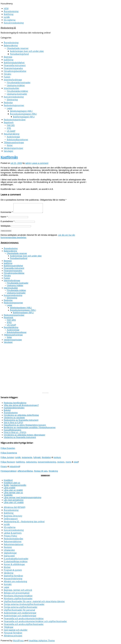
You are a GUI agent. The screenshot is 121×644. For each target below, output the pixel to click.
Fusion (7, 77)
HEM (6, 8)
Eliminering (12, 100)
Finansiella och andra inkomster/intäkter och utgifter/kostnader (35, 621)
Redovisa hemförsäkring (15, 403)
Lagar (10, 108)
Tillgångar (9, 627)
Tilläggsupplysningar (14, 142)
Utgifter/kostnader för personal (19, 610)
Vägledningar (10, 553)
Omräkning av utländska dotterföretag (21, 415)
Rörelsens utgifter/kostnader (18, 598)
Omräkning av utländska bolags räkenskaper (24, 435)
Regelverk (9, 122)
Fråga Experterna (9, 453)
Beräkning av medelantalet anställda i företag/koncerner (30, 427)
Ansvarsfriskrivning (13, 578)
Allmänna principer (13, 636)
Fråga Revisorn (8, 462)
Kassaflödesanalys (12, 430)
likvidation (46, 457)
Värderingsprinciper (13, 148)
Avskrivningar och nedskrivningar (20, 613)
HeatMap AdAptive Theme (42, 640)
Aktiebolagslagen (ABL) (21, 111)
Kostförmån (9, 157)
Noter (10, 145)
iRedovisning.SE (8, 28)
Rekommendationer (14, 544)
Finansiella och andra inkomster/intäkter (24, 618)
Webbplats (6, 226)
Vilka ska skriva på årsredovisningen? (21, 405)
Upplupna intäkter (16, 85)
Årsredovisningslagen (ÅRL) (23, 114)
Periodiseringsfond (19, 54)
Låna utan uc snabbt (13, 490)
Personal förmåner (13, 633)
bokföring (9, 60)
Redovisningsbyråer (13, 539)
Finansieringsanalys (13, 68)
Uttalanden (9, 550)
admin (28, 163)
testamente (27, 457)
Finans (4, 466)
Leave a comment (40, 163)
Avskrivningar (13, 137)
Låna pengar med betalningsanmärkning (22, 497)
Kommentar (7, 212)
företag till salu (41, 471)
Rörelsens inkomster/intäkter (18, 596)
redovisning (31, 462)
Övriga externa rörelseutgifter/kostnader (24, 604)
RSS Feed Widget (45, 393)
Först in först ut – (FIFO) (15, 432)
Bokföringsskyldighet (14, 62)
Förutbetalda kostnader (19, 82)
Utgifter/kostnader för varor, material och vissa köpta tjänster (34, 601)
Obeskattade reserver (18, 48)
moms (68, 462)
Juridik (7, 17)
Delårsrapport (11, 519)
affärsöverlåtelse (25, 471)
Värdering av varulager (14, 418)
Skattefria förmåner (13, 576)
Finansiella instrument (15, 65)
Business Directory (13, 516)
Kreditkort (8, 480)
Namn (4, 217)
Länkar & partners (13, 533)
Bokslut (7, 410)
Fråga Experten (8, 448)
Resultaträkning (12, 134)
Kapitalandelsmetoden (14, 408)
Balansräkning (11, 45)
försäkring (53, 471)
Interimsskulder (11, 88)
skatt (76, 462)
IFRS (9, 128)
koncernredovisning (47, 462)
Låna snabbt (9, 488)
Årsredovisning (11, 11)
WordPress (18, 640)
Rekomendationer (13, 541)
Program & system (13, 570)
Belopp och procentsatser (17, 593)
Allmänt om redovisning (15, 581)
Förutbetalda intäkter (17, 91)
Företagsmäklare (8, 471)
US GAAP (11, 131)
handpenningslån (18, 485)
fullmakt (37, 457)
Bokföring (9, 14)
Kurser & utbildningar (14, 564)
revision (61, 462)
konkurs (57, 457)
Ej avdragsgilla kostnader (16, 559)
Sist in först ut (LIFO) (13, 423)
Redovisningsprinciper (15, 120)
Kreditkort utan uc (12, 483)
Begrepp (8, 57)
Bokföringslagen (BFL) (24, 117)
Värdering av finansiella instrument (20, 437)
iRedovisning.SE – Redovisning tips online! (24, 521)
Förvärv (7, 74)
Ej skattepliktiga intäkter (16, 561)
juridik (18, 457)
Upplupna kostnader (17, 94)
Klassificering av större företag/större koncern (25, 425)
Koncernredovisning (14, 23)
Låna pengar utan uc (13, 493)
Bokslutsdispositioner (17, 140)
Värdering (9, 573)
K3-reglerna (10, 20)
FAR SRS (11, 125)
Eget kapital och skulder (16, 630)
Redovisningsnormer (14, 105)
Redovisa (8, 102)
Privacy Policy (10, 536)
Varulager (8, 151)
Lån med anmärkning (14, 500)
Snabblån (8, 495)
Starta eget (9, 556)
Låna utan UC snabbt (14, 502)
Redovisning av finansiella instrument (21, 420)
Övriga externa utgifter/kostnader (21, 607)
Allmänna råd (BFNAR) (15, 507)
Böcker (7, 567)
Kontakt (8, 584)
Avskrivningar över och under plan (27, 51)
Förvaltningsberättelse (15, 71)
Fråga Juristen (7, 457)
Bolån (6, 485)
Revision (8, 547)
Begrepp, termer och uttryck (18, 590)
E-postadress (7, 221)
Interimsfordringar (13, 80)
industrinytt (15, 466)
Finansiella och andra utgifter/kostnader (24, 624)
